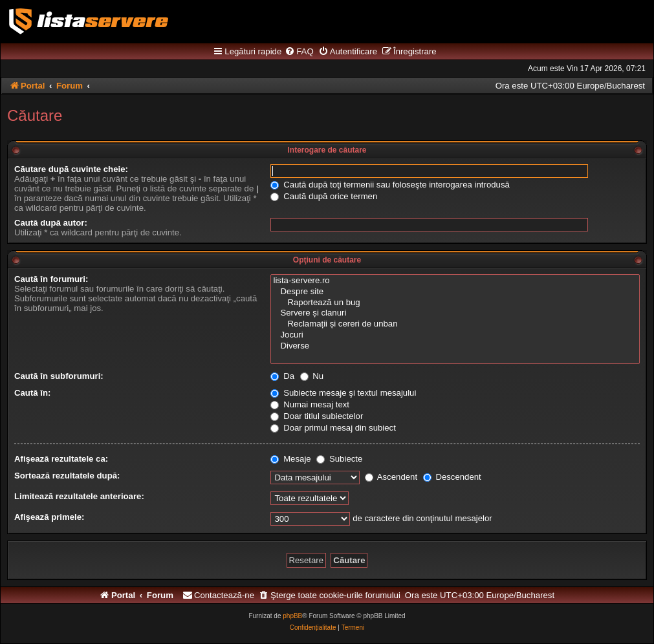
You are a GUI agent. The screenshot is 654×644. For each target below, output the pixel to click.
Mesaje (290, 459)
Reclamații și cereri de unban (455, 324)
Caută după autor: (51, 223)
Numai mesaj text (310, 404)
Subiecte (339, 459)
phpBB (292, 616)
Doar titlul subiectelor (317, 416)
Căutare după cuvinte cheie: (71, 169)
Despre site (455, 292)
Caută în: (32, 393)
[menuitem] (299, 52)
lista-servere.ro (455, 281)
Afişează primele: (49, 517)
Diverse (455, 346)
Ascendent (391, 477)
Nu (312, 376)
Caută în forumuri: (51, 279)
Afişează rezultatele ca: (61, 459)
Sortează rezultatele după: (67, 476)
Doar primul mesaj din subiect (333, 428)
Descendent (452, 477)
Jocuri (455, 335)
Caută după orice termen (324, 196)
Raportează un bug (455, 303)
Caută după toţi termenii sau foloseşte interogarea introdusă (390, 185)
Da (282, 376)
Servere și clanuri (455, 313)
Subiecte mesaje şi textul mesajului (343, 393)
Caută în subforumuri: (59, 376)
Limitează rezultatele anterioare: (79, 496)
